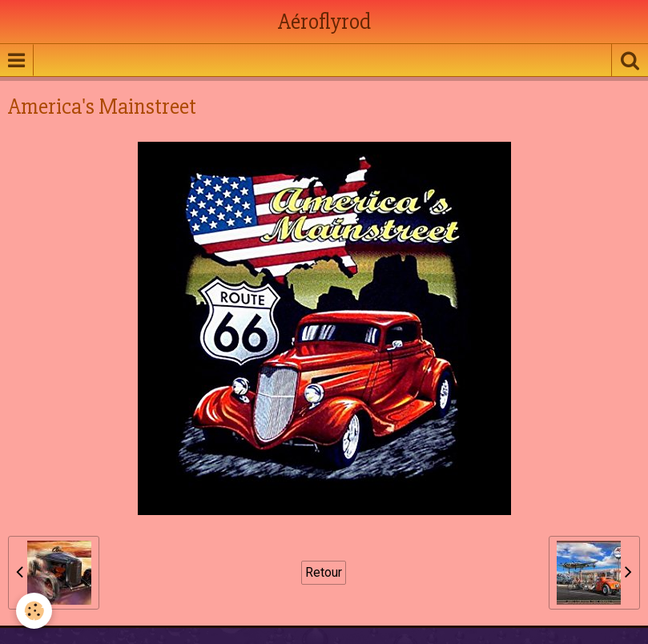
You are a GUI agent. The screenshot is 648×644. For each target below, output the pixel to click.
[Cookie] (34, 611)
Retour (324, 572)
